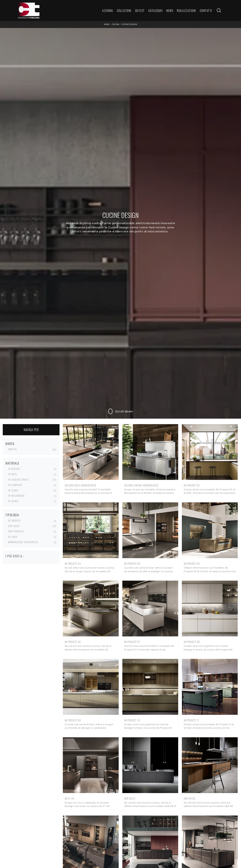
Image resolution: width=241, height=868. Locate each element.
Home (107, 24)
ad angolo (14, 520)
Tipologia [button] (12, 515)
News (170, 11)
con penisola (16, 531)
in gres (13, 474)
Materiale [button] (12, 463)
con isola (14, 526)
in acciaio (14, 469)
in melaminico (16, 496)
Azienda (108, 11)
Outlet (140, 11)
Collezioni (124, 11)
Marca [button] (10, 444)
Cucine (116, 24)
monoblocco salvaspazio (23, 542)
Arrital (13, 449)
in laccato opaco (18, 480)
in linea (13, 537)
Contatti (206, 11)
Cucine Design (129, 24)
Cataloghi (156, 11)
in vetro (13, 501)
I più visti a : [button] (15, 556)
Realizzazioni (187, 11)
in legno (13, 490)
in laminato (15, 485)
